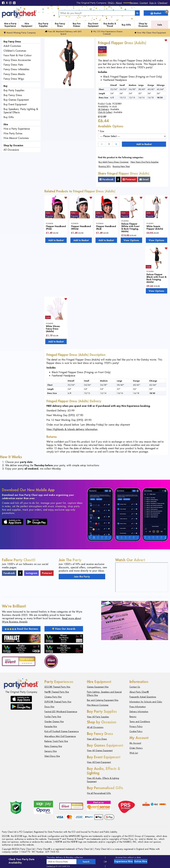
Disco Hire (49, 707)
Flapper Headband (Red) (106, 227)
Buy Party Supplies (43, 25)
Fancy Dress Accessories (17, 60)
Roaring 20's (105, 166)
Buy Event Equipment (93, 25)
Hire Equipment (27, 25)
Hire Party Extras (13, 133)
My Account (135, 743)
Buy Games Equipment (16, 100)
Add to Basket (144, 144)
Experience (124, 861)
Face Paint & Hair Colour (18, 55)
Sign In (153, 3)
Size (102, 131)
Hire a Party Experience (10, 25)
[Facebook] (3, 3)
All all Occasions (95, 727)
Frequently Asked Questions (143, 697)
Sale (160, 25)
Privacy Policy (136, 727)
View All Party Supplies (98, 717)
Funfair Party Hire (53, 717)
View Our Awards (64, 629)
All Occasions (11, 150)
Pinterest (129, 179)
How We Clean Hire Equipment (150, 33)
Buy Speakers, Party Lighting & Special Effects (21, 111)
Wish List (134, 753)
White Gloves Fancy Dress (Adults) (53, 329)
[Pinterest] (14, 3)
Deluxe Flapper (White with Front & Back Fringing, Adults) (130, 228)
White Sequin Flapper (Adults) (155, 227)
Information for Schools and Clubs (146, 702)
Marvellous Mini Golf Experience (60, 736)
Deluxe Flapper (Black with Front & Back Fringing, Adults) (157, 278)
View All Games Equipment (100, 751)
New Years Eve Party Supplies (145, 162)
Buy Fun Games (77, 25)
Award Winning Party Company (20, 33)
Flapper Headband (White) (81, 227)
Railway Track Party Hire (56, 741)
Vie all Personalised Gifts (99, 793)
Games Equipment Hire (98, 687)
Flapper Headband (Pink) (56, 227)
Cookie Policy (136, 731)
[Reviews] (131, 3)
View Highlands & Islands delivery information (72, 429)
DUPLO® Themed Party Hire (58, 702)
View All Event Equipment (99, 762)
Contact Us (135, 687)
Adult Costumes (12, 46)
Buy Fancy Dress (60, 25)
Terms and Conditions (140, 722)
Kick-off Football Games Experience (62, 731)
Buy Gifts (126, 25)
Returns (133, 717)
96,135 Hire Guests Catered (107, 33)
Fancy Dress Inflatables (16, 69)
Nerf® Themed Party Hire (57, 692)
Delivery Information (139, 712)
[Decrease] (102, 144)
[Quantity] (109, 144)
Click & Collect (105, 112)
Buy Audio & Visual (110, 25)
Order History (136, 748)
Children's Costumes (15, 51)
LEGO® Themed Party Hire (57, 687)
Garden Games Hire (54, 722)
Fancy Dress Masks (14, 74)
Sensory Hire (51, 751)
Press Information (138, 707)
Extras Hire (141, 861)
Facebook (107, 179)
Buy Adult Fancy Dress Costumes (114, 162)
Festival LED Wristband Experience (61, 712)
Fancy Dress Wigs (14, 79)
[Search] (137, 13)
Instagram (32, 573)
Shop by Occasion (143, 25)
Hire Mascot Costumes (16, 138)
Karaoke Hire (51, 727)
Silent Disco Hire (52, 756)
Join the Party (82, 576)
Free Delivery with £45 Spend (63, 33)
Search (86, 862)
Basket (159, 13)
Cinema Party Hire (53, 697)
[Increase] (116, 144)
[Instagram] (10, 3)
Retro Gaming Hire (53, 746)
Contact (144, 3)
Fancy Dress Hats (13, 65)
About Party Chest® (139, 692)
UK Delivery (104, 109)
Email (144, 179)
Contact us (51, 866)
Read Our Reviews (21, 629)
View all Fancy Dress (97, 739)
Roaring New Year (121, 166)
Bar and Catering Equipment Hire (103, 700)
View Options (131, 240)
